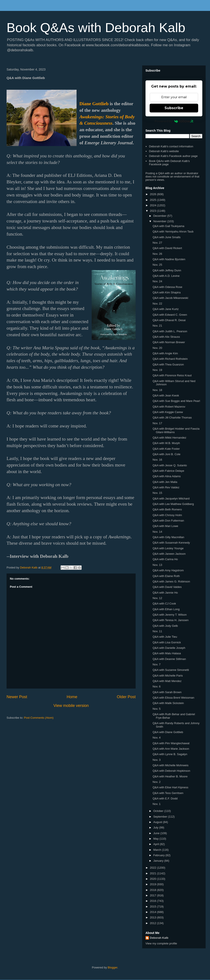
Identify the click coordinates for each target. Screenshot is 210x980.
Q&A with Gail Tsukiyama (168, 226)
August (158, 822)
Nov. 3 (157, 760)
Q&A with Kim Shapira (166, 292)
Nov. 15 (157, 493)
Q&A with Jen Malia (165, 482)
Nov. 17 (157, 423)
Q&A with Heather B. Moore (170, 776)
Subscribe (174, 108)
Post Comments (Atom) (39, 718)
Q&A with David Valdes (167, 587)
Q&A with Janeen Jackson (169, 554)
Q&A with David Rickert (167, 248)
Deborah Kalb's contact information (171, 146)
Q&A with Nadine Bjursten (169, 259)
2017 (153, 895)
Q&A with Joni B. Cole (166, 454)
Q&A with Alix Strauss (166, 337)
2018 (153, 890)
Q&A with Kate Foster (166, 449)
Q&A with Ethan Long (166, 609)
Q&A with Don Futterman (168, 521)
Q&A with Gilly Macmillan (168, 537)
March (158, 850)
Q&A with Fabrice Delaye (168, 471)
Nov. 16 (157, 460)
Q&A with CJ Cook (164, 604)
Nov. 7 (157, 664)
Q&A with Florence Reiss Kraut (172, 375)
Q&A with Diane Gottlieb (168, 732)
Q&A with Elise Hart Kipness (170, 787)
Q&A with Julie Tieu (165, 637)
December (160, 216)
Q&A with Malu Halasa (167, 653)
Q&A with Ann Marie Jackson (171, 749)
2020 (153, 879)
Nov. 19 (157, 370)
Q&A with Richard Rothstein (170, 359)
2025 (153, 200)
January (159, 861)
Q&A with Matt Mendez (167, 681)
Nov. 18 (157, 390)
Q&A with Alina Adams (167, 476)
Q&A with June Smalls (166, 237)
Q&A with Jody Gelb (165, 626)
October (159, 811)
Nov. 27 (157, 243)
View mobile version (71, 706)
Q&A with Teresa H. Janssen (171, 620)
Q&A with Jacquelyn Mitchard (171, 499)
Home (72, 697)
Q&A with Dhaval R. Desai (169, 320)
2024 (153, 205)
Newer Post (17, 697)
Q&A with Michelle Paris (168, 676)
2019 (153, 884)
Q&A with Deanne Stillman (169, 659)
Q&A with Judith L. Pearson (170, 331)
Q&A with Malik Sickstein (168, 703)
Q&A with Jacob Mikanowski (170, 298)
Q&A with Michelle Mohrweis (170, 765)
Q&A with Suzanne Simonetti (171, 670)
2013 (153, 917)
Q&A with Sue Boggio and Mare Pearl (176, 401)
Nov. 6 (157, 686)
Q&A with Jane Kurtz (165, 309)
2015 (153, 907)
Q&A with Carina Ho (165, 559)
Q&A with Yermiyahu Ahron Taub (173, 232)
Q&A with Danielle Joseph (169, 648)
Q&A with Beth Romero (167, 509)
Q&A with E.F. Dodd (165, 798)
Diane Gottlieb (94, 104)
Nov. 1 (157, 804)
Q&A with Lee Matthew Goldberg (173, 504)
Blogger (112, 967)
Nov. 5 (157, 709)
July (156, 828)
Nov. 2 (157, 782)
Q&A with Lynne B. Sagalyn (170, 754)
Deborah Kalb (159, 938)
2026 (153, 194)
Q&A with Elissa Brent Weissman (173, 698)
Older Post (126, 697)
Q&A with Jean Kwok (166, 395)
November (160, 221)
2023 (153, 211)
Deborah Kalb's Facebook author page (173, 156)
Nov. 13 (157, 565)
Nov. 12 (157, 598)
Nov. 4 (157, 738)
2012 (153, 923)
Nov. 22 (157, 304)
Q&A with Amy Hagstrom (168, 570)
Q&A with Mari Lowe (165, 526)
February (159, 855)
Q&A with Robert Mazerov (169, 407)
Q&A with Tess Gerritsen (168, 793)
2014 (153, 912)
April (157, 844)
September (161, 817)
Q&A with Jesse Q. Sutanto (170, 465)
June (157, 833)
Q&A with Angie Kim (165, 353)
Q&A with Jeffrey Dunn (167, 270)
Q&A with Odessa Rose (167, 287)
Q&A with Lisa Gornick (167, 642)
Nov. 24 (157, 281)
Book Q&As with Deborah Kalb (96, 28)
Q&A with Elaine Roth (166, 576)
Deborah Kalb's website (164, 151)
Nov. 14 (157, 532)
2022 (153, 868)
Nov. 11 (157, 631)
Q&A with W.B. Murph (166, 443)
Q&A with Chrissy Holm (167, 515)
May (156, 839)
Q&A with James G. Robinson (171, 581)
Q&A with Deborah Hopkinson (171, 771)
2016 (153, 901)
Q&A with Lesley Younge (168, 548)
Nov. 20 (157, 348)
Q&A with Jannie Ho (165, 593)
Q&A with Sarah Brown (167, 692)
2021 (153, 873)
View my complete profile (161, 943)
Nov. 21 (157, 326)
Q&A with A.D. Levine (166, 276)
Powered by (174, 121)
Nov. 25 (157, 265)
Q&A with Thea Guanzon (168, 364)
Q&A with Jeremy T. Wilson (170, 615)
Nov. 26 (157, 254)
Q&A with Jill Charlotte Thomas (172, 418)
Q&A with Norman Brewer (169, 342)
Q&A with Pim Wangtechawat (171, 743)
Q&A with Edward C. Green (170, 315)
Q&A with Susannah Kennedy (171, 543)
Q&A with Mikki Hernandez (169, 438)
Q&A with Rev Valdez (166, 487)
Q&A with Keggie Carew (168, 412)
